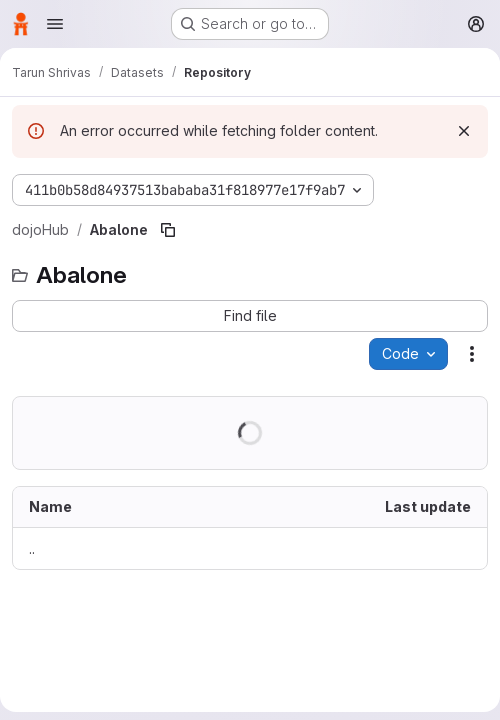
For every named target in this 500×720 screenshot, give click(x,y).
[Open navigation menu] (55, 24)
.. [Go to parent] (32, 548)
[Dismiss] (464, 131)
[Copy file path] (168, 230)
